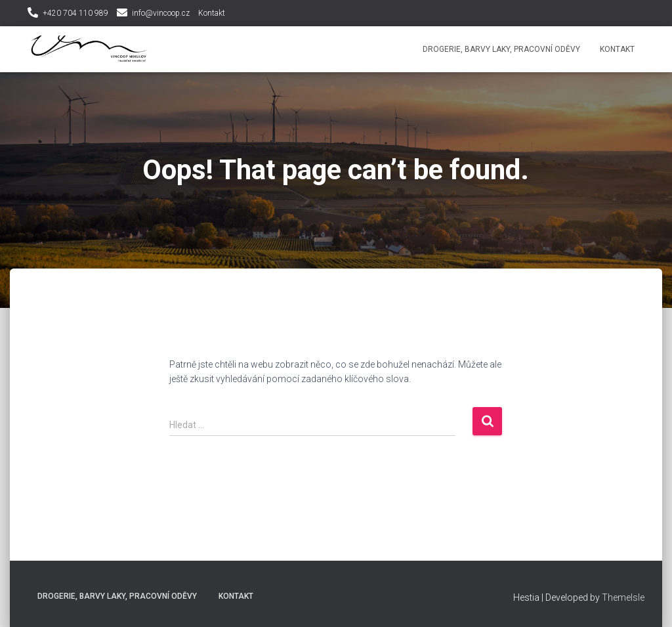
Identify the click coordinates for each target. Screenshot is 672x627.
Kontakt (212, 13)
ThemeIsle (623, 597)
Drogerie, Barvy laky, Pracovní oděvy (501, 49)
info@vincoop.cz (161, 13)
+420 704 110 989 (75, 13)
